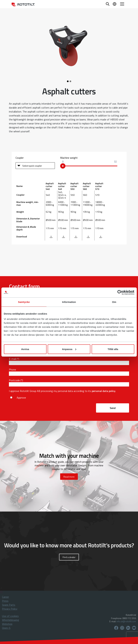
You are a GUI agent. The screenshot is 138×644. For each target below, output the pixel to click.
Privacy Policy (10, 609)
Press (5, 601)
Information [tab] (69, 302)
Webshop (7, 624)
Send (113, 408)
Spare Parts (9, 605)
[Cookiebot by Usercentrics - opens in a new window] (120, 292)
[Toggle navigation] (122, 4)
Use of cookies (10, 616)
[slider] (63, 166)
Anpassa (69, 349)
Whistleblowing (10, 620)
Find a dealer (69, 557)
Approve (21, 398)
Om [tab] (114, 302)
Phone (12, 370)
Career (5, 597)
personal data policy (104, 391)
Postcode (14, 380)
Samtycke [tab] (24, 302)
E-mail (12, 359)
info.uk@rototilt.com (126, 621)
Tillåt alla (113, 349)
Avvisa (25, 349)
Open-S (6, 628)
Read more (69, 476)
